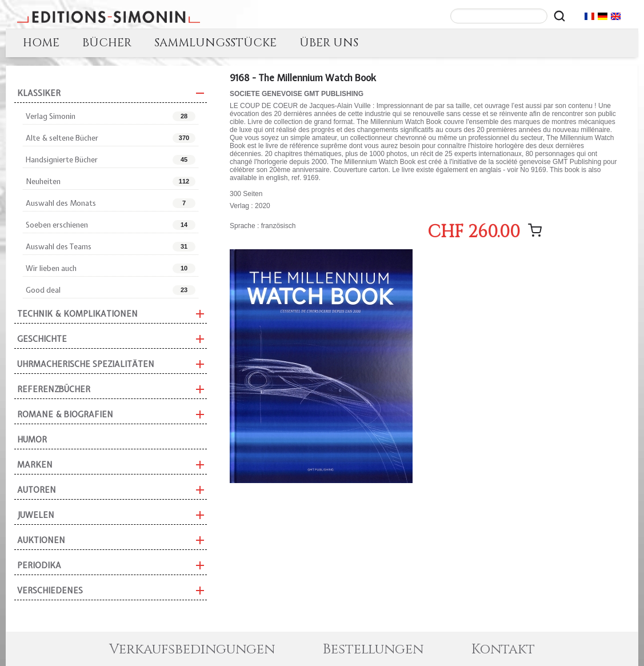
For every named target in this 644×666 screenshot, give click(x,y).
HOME (41, 43)
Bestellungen (373, 649)
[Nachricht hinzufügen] (535, 230)
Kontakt (503, 649)
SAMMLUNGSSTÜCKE (215, 43)
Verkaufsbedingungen (192, 649)
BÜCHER (107, 43)
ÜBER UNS (329, 43)
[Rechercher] (559, 16)
